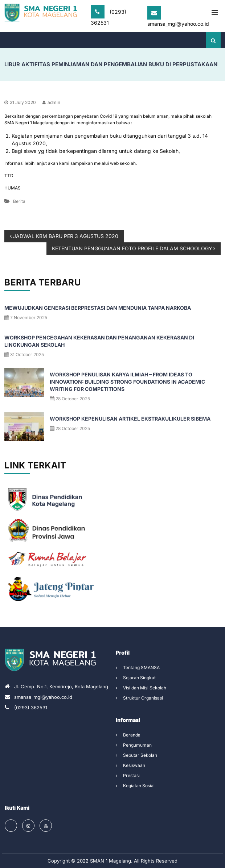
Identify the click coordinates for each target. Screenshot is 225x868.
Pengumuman (137, 745)
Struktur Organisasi (143, 698)
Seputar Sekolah (140, 755)
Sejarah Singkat (139, 678)
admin (54, 102)
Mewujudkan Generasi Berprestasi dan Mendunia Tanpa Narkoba (98, 308)
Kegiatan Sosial (139, 786)
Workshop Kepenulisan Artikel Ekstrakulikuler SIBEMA (130, 419)
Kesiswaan (134, 765)
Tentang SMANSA (141, 667)
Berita (19, 201)
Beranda (132, 735)
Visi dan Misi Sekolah (145, 688)
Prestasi (131, 775)
